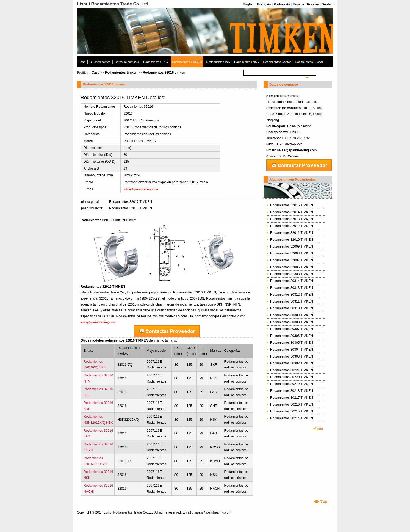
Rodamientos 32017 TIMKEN (131, 202)
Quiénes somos (100, 62)
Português (282, 4)
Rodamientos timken (121, 73)
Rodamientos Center (277, 62)
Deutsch (328, 4)
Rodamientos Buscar (309, 62)
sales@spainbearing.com (297, 150)
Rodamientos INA (218, 62)
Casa (82, 62)
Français (264, 4)
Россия (313, 4)
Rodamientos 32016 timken (164, 73)
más (320, 428)
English (249, 4)
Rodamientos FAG (156, 62)
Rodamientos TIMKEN (187, 62)
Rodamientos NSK (247, 62)
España (299, 4)
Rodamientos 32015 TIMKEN (131, 208)
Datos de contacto (127, 62)
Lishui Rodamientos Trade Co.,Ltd (128, 512)
